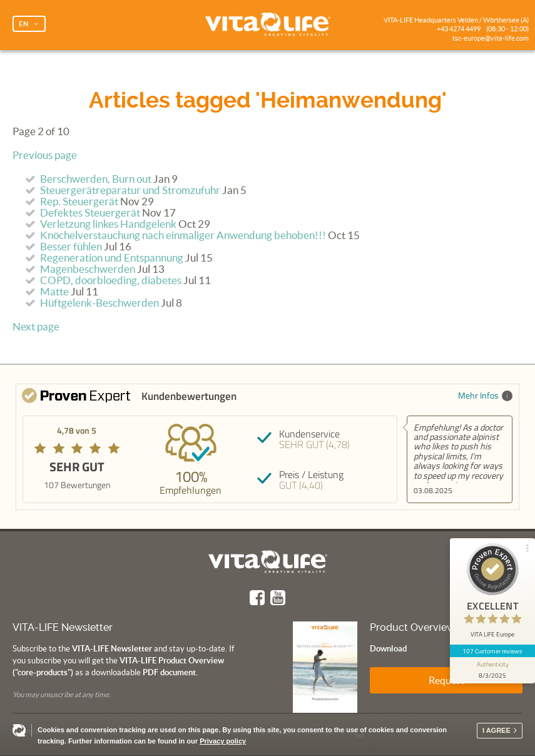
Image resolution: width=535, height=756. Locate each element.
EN (24, 24)
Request (446, 680)
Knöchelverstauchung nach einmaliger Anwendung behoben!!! (183, 235)
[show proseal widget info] (492, 670)
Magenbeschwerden (88, 269)
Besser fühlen (71, 247)
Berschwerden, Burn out (96, 179)
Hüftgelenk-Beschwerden (99, 303)
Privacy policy (223, 741)
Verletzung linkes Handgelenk (108, 224)
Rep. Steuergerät (79, 202)
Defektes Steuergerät (90, 213)
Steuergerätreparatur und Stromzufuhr (130, 190)
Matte (54, 292)
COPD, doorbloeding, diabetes (111, 280)
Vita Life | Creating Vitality (268, 25)
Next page (36, 327)
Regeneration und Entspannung (112, 258)
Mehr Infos (485, 395)
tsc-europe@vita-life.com (491, 38)
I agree (497, 730)
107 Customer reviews (493, 651)
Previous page (45, 155)
